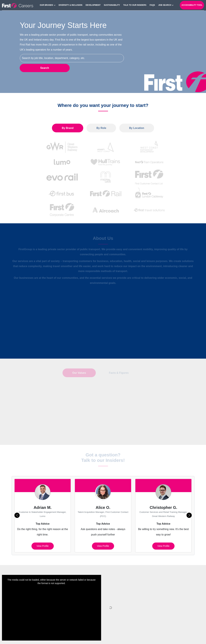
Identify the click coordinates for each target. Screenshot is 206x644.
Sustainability (112, 5)
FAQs (152, 5)
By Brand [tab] (68, 128)
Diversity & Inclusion (70, 5)
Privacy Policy (107, 637)
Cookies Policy (127, 637)
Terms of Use (173, 637)
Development (93, 5)
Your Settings (192, 637)
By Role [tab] (101, 128)
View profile (43, 533)
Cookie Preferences (150, 637)
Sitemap (90, 637)
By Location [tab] (137, 128)
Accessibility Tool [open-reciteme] (192, 5)
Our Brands (46, 5)
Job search (165, 5)
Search (44, 68)
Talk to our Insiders (135, 5)
